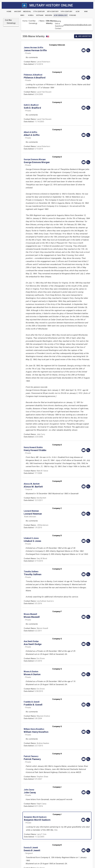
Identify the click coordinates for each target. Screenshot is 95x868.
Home (25, 21)
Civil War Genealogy (33, 22)
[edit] (88, 50)
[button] (47, 47)
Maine (42, 21)
